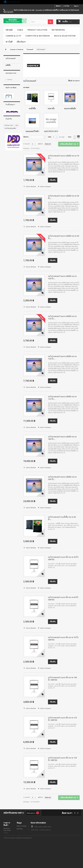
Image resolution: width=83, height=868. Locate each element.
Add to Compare (46, 187)
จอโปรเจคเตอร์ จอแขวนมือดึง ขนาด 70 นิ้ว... (64, 157)
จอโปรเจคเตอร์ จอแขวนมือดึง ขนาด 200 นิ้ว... (62, 478)
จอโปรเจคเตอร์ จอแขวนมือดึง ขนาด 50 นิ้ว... (64, 197)
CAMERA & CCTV (13, 36)
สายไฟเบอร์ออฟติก (10, 190)
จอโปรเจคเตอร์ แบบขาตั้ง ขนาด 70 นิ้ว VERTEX (63, 639)
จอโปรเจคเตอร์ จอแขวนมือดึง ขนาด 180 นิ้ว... (62, 438)
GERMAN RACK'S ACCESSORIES (10, 201)
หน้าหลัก (9, 30)
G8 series (8, 213)
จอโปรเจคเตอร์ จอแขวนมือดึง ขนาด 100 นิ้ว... (62, 277)
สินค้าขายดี (20, 832)
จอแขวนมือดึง (10, 72)
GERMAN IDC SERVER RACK (10, 209)
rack (17, 187)
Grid (75, 137)
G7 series (8, 197)
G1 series (8, 205)
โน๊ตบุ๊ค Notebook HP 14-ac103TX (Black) (11, 132)
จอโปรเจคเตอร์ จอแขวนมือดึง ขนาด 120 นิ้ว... (62, 317)
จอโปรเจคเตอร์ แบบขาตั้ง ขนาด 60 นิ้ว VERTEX (63, 598)
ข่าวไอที (9, 42)
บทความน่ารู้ (21, 843)
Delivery (10, 92)
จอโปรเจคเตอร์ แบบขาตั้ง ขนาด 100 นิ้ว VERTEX (62, 679)
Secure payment (12, 102)
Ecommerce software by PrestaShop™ (20, 862)
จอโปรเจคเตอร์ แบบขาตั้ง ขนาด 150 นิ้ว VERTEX (62, 759)
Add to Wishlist (31, 187)
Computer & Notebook (38, 36)
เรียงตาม (26, 137)
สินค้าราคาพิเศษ (11, 113)
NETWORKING (58, 30)
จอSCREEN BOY (11, 78)
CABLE (20, 30)
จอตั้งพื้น (8, 65)
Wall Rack (8, 194)
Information (11, 86)
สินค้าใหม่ (20, 829)
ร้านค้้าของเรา (11, 105)
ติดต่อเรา (58, 6)
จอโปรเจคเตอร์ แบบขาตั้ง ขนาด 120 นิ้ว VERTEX (62, 719)
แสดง (49, 137)
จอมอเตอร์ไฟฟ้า (10, 75)
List (78, 137)
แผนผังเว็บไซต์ (21, 845)
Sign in (76, 6)
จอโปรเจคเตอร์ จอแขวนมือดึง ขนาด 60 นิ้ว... (64, 237)
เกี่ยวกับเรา (21, 42)
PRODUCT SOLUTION (37, 30)
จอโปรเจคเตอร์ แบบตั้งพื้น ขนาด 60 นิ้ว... (62, 518)
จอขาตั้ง (8, 68)
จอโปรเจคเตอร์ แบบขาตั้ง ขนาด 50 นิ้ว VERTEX (63, 558)
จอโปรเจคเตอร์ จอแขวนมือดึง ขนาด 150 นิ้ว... (62, 358)
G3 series (8, 216)
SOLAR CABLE (8, 855)
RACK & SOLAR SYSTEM (65, 36)
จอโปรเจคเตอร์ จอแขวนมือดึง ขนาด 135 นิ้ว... (62, 398)
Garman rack (9, 187)
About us (10, 99)
